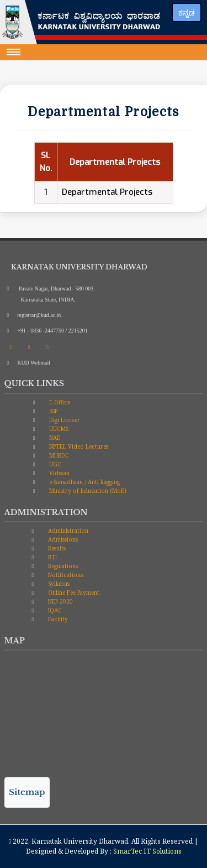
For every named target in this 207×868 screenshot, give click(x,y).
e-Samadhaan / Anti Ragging (84, 482)
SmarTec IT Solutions (147, 851)
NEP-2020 (60, 601)
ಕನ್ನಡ (187, 12)
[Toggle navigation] (14, 52)
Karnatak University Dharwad (80, 841)
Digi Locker (64, 420)
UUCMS (58, 429)
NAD (54, 438)
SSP (52, 411)
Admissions (62, 539)
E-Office (59, 402)
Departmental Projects (107, 192)
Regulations (62, 566)
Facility (57, 619)
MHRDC (58, 455)
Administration (67, 531)
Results (56, 548)
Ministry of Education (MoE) (87, 491)
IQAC (54, 610)
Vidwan (59, 473)
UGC (54, 464)
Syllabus (58, 584)
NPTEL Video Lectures (78, 446)
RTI (52, 557)
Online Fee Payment (73, 592)
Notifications (65, 575)
